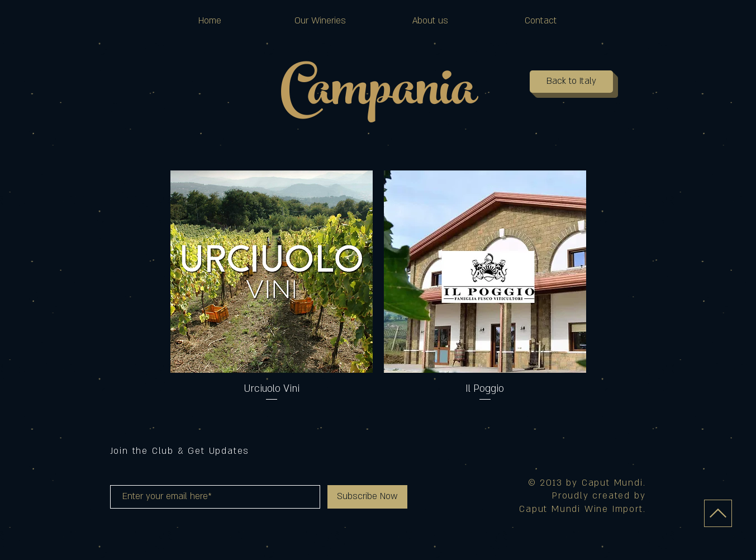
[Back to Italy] (571, 82)
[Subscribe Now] (367, 497)
